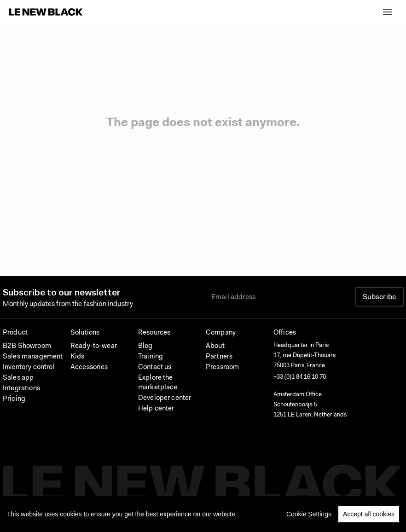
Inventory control (29, 367)
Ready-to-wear (94, 346)
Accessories (89, 367)
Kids (78, 357)
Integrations (21, 389)
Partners (219, 357)
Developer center (165, 398)
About (215, 346)
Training (151, 357)
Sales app (18, 378)
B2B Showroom (27, 346)
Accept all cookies (369, 515)
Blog (145, 346)
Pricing (14, 399)
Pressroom (222, 367)
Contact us (155, 367)
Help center (156, 409)
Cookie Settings (309, 515)
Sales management (33, 357)
